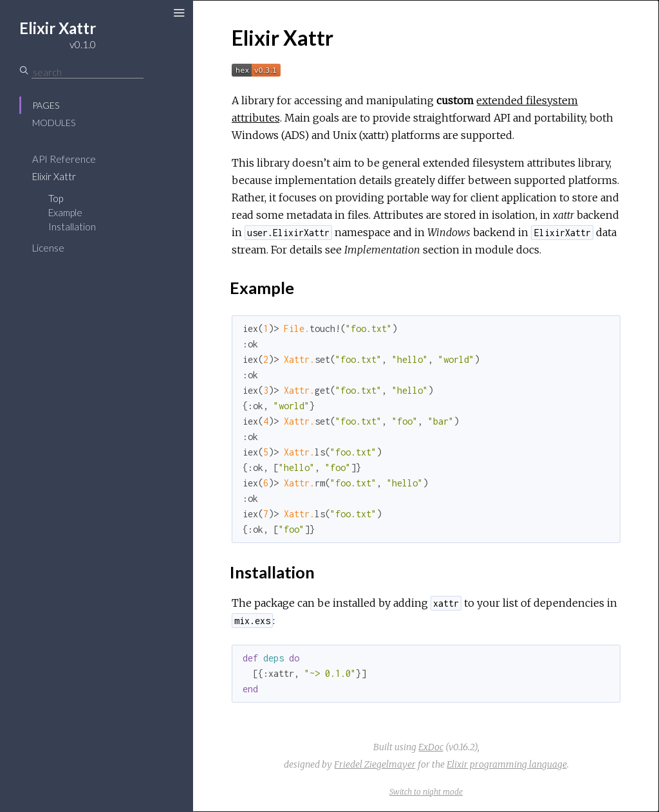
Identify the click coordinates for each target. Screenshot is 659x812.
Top (56, 198)
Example (65, 212)
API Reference (64, 159)
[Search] (88, 72)
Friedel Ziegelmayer (375, 764)
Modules (54, 123)
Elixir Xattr (54, 176)
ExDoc (431, 747)
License (48, 248)
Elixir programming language (507, 764)
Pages (46, 105)
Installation (72, 226)
